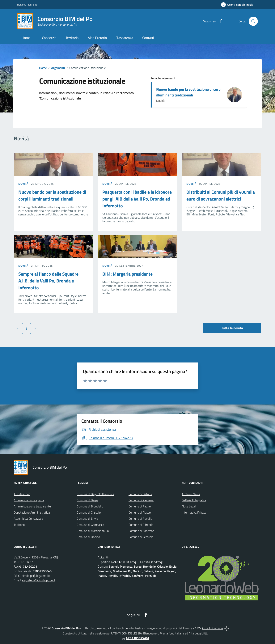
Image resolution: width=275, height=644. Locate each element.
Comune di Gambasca (90, 525)
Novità (24, 184)
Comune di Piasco (140, 512)
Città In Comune (213, 628)
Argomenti (58, 68)
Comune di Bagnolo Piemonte (96, 494)
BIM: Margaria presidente (127, 274)
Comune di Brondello (90, 506)
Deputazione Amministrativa (32, 512)
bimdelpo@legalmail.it (36, 576)
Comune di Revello (140, 519)
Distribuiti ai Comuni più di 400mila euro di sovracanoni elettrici (221, 195)
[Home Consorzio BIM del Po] (55, 21)
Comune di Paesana (141, 500)
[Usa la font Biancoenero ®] (237, 5)
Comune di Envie (87, 519)
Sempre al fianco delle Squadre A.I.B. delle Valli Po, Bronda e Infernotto (48, 281)
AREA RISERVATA (135, 638)
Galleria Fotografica (194, 500)
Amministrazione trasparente (32, 506)
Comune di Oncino (88, 537)
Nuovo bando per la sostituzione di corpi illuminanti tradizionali (189, 92)
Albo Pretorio (22, 494)
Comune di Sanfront (141, 531)
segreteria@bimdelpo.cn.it (39, 580)
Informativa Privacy (194, 512)
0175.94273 (27, 562)
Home (43, 68)
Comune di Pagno (140, 506)
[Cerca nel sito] (253, 21)
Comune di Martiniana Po (93, 531)
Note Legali (189, 506)
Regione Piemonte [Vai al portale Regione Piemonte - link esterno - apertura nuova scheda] (27, 4)
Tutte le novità (232, 328)
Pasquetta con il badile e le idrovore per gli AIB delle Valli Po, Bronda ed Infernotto (137, 199)
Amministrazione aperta (29, 500)
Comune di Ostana (140, 494)
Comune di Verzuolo (141, 537)
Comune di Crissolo (89, 512)
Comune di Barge (88, 500)
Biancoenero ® (152, 633)
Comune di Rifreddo (141, 525)
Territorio (19, 525)
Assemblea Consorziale (28, 519)
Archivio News (191, 494)
